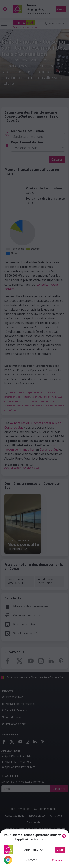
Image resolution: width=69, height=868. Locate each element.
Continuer (58, 860)
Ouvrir (60, 850)
